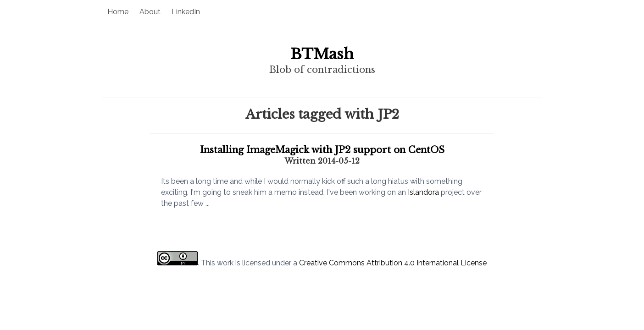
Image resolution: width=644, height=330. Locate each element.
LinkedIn (186, 12)
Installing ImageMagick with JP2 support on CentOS (322, 150)
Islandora (423, 192)
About (150, 12)
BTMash (322, 54)
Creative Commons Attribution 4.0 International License (393, 263)
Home (118, 12)
